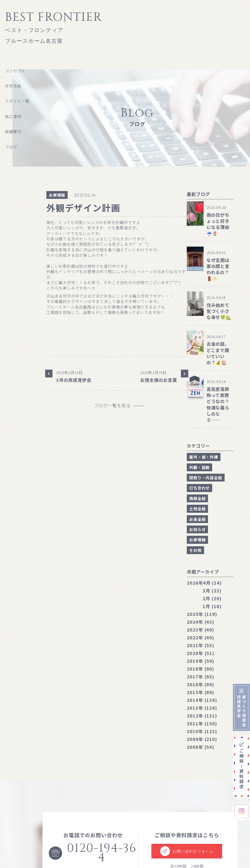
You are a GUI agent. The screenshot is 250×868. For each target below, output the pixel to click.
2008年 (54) (200, 747)
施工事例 (13, 116)
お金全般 (197, 519)
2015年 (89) (200, 692)
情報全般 (197, 498)
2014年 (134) (202, 700)
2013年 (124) (202, 708)
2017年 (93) (200, 676)
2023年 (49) (200, 630)
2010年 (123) (202, 731)
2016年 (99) (200, 684)
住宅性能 (13, 86)
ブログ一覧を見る (115, 405)
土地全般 (197, 509)
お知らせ (197, 529)
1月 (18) (212, 606)
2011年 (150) (202, 723)
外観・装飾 (199, 467)
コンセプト (15, 71)
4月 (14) (204, 583)
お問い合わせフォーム (187, 851)
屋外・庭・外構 (204, 457)
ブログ (11, 147)
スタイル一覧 (17, 101)
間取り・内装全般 (206, 478)
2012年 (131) (202, 716)
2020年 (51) (200, 653)
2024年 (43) (200, 622)
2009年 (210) (202, 739)
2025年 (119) (202, 614)
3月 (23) (212, 590)
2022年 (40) (200, 637)
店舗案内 (13, 131)
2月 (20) (212, 598)
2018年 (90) (200, 669)
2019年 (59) (200, 661)
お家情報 (57, 195)
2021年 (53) (200, 645)
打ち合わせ (199, 488)
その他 (195, 550)
